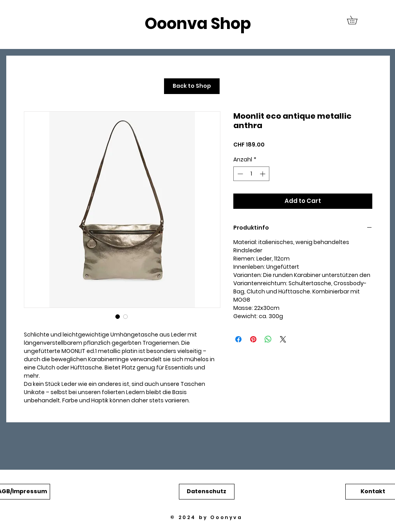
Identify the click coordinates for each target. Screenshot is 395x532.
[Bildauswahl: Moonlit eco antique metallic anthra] (118, 317)
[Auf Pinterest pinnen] (253, 339)
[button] (356, 20)
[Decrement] (239, 174)
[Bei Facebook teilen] (238, 339)
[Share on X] (283, 339)
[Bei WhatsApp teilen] (268, 339)
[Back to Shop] (192, 86)
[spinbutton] (251, 174)
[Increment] (263, 174)
